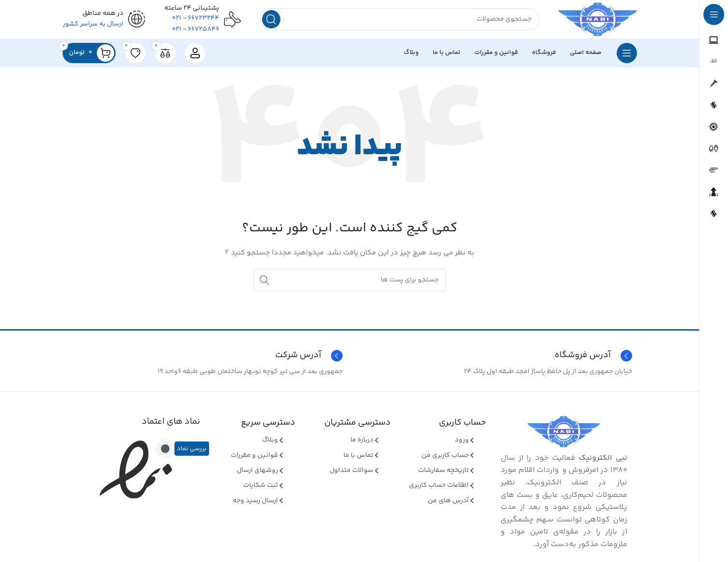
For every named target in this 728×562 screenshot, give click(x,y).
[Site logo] (598, 19)
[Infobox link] (205, 356)
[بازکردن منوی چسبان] (627, 53)
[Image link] (564, 432)
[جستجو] (400, 19)
